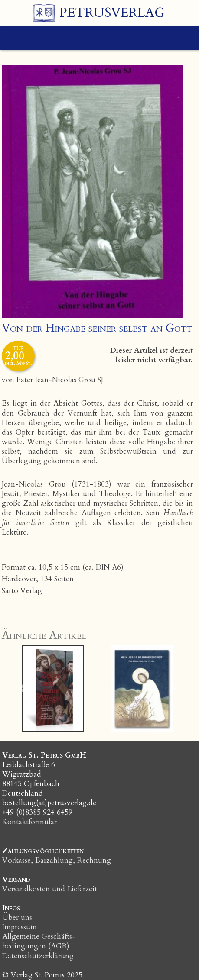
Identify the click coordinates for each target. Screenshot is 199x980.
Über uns (17, 917)
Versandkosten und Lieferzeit (50, 889)
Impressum (20, 927)
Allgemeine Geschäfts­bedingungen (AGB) (39, 941)
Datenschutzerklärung (38, 956)
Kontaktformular (29, 822)
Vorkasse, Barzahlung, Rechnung (57, 860)
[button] (22, 688)
